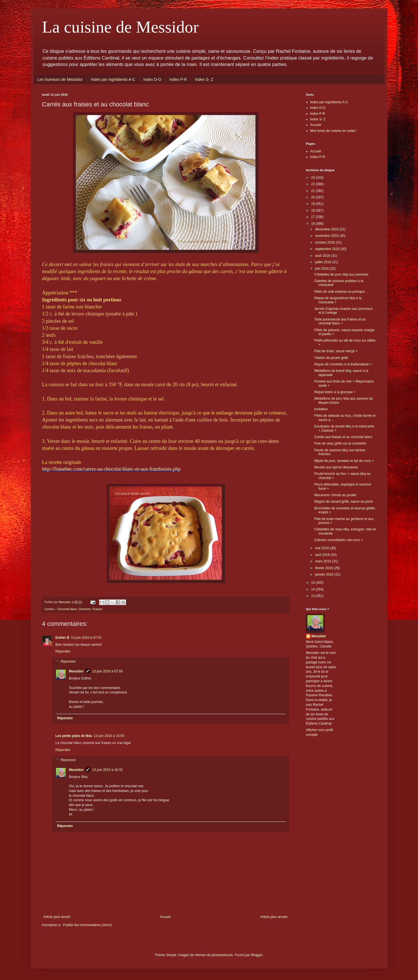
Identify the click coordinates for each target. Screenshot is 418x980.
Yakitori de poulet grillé (331, 358)
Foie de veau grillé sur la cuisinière (340, 443)
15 (313, 583)
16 (313, 224)
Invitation (321, 409)
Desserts (85, 609)
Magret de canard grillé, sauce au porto (343, 502)
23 (313, 178)
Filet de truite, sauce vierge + (336, 351)
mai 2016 (322, 548)
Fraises (97, 609)
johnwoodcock (222, 955)
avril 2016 (323, 555)
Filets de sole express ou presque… (341, 292)
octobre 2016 (325, 242)
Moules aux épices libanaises (336, 467)
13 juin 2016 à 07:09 (107, 671)
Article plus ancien (274, 917)
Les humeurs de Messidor (60, 79)
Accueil (165, 917)
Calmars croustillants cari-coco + (339, 540)
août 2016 (323, 256)
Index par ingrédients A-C (113, 79)
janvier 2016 (325, 574)
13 (313, 596)
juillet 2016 (324, 262)
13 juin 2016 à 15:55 (109, 736)
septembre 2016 (328, 249)
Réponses (68, 661)
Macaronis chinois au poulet (335, 495)
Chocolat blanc (67, 609)
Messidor (76, 671)
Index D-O (152, 79)
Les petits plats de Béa (74, 736)
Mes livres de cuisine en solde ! (334, 131)
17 (313, 217)
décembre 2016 (327, 229)
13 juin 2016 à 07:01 (86, 638)
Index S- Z (204, 79)
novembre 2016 (327, 236)
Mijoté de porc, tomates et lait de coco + (344, 461)
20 (313, 197)
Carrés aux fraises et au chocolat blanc (343, 437)
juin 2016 (322, 269)
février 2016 (324, 568)
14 (313, 589)
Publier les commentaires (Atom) (87, 925)
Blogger (257, 955)
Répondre (63, 651)
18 (313, 210)
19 (313, 204)
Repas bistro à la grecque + (335, 392)
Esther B (62, 638)
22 (313, 184)
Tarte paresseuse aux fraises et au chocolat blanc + (340, 321)
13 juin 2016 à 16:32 (107, 770)
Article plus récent (57, 917)
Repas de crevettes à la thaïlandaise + (343, 364)
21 (313, 191)
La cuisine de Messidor (120, 27)
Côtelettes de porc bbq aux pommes (341, 274)
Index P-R (178, 79)
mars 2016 (323, 561)
